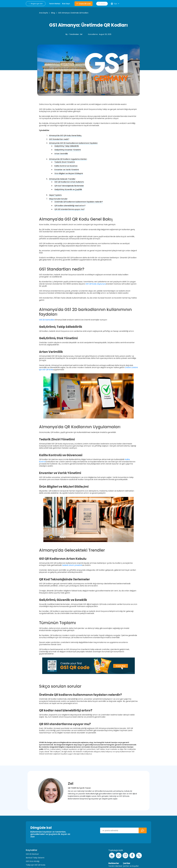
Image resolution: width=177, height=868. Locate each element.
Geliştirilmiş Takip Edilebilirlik (67, 146)
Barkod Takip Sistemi (35, 858)
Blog (53, 13)
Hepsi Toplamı (55, 195)
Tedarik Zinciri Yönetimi (65, 162)
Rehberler (114, 863)
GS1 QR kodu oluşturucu (96, 284)
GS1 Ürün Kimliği (33, 861)
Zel (81, 34)
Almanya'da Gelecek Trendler (62, 179)
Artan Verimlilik (61, 154)
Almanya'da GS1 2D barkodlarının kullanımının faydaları (73, 143)
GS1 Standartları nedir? (59, 139)
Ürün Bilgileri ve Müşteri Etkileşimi (69, 173)
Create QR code (84, 4)
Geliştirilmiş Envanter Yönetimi (68, 150)
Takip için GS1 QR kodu (36, 865)
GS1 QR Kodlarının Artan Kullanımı (69, 182)
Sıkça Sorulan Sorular (58, 199)
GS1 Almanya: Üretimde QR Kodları (73, 13)
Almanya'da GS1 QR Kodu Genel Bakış (65, 136)
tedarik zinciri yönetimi (72, 565)
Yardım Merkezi (115, 866)
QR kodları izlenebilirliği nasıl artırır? (70, 206)
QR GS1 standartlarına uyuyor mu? (69, 209)
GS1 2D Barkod (32, 854)
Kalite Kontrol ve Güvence (66, 166)
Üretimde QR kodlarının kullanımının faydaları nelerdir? (79, 202)
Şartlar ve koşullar (131, 866)
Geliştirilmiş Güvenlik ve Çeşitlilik (68, 189)
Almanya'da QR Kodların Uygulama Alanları (68, 159)
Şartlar (127, 863)
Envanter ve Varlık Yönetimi (67, 170)
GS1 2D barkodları (47, 320)
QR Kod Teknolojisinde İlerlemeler (69, 186)
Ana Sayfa (44, 13)
